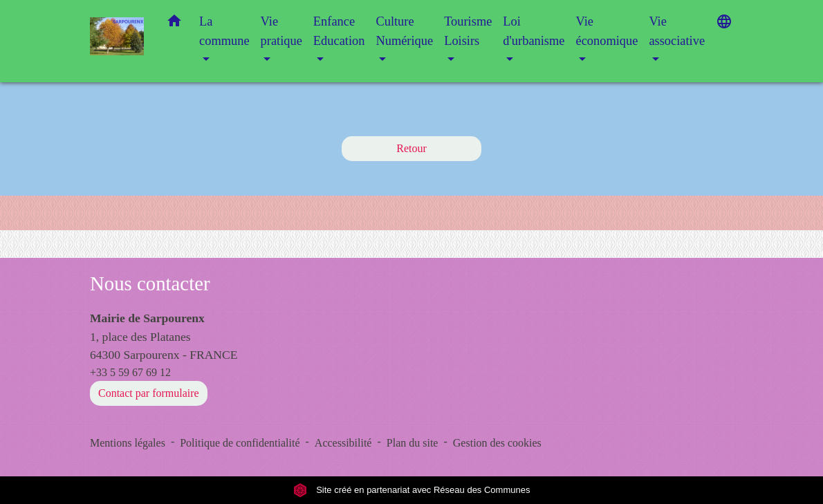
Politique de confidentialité (240, 443)
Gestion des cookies (497, 443)
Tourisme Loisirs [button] (468, 31)
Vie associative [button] (677, 31)
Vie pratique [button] (281, 31)
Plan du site (413, 443)
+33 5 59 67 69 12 (130, 372)
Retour (411, 148)
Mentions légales (128, 443)
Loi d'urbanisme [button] (534, 31)
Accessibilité (343, 443)
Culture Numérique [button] (404, 31)
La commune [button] (224, 31)
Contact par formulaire (149, 393)
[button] (174, 24)
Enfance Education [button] (339, 31)
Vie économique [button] (607, 31)
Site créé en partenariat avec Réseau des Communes (412, 490)
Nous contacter (150, 283)
